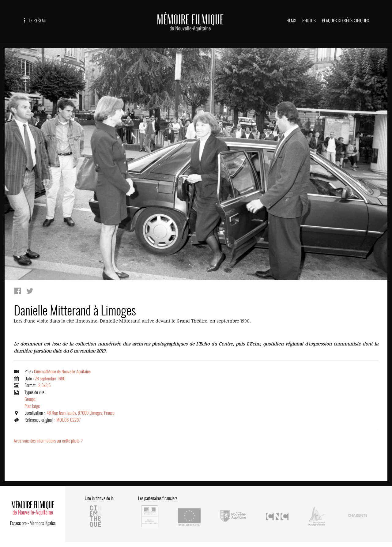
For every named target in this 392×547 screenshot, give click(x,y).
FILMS (291, 21)
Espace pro (18, 523)
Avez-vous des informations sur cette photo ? (48, 441)
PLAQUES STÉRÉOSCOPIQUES (345, 21)
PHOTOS (309, 21)
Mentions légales (43, 523)
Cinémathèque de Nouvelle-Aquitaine (62, 372)
